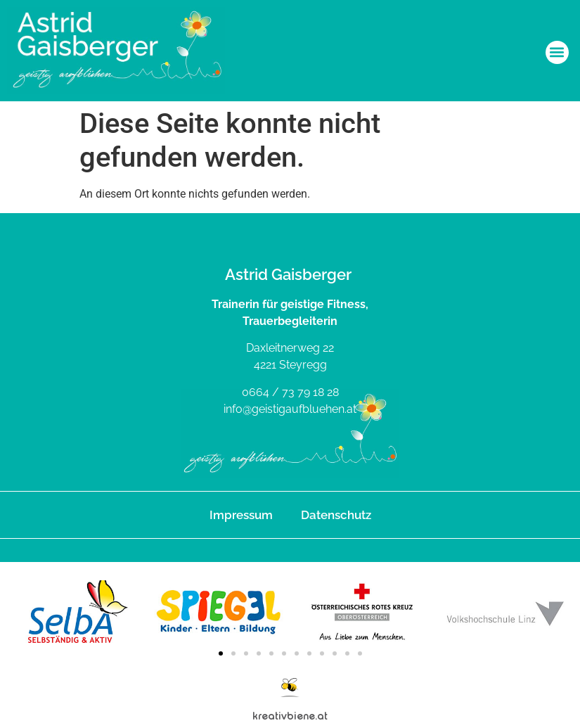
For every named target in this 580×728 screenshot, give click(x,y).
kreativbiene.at (290, 716)
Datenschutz (336, 515)
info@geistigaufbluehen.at (290, 409)
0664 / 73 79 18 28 (290, 392)
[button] (557, 52)
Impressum (241, 515)
